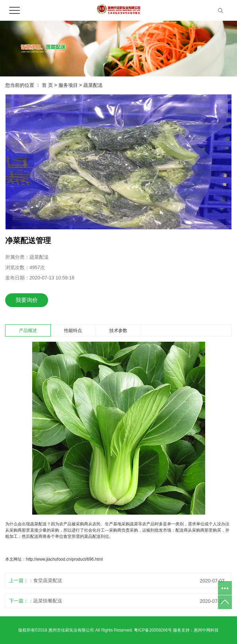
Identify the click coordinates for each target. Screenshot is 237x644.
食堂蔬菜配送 (48, 580)
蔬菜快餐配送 (48, 601)
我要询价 (27, 300)
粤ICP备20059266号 (153, 630)
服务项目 (68, 85)
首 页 (47, 85)
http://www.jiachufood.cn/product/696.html (64, 559)
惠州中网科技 (206, 630)
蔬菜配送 (93, 85)
